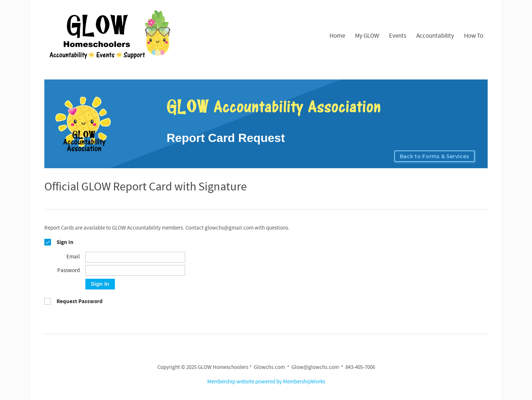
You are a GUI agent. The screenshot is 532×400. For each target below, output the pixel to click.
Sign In (100, 284)
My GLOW (367, 36)
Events (398, 36)
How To (474, 36)
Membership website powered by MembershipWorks (266, 382)
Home (337, 36)
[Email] (135, 257)
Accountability (435, 36)
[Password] (135, 270)
